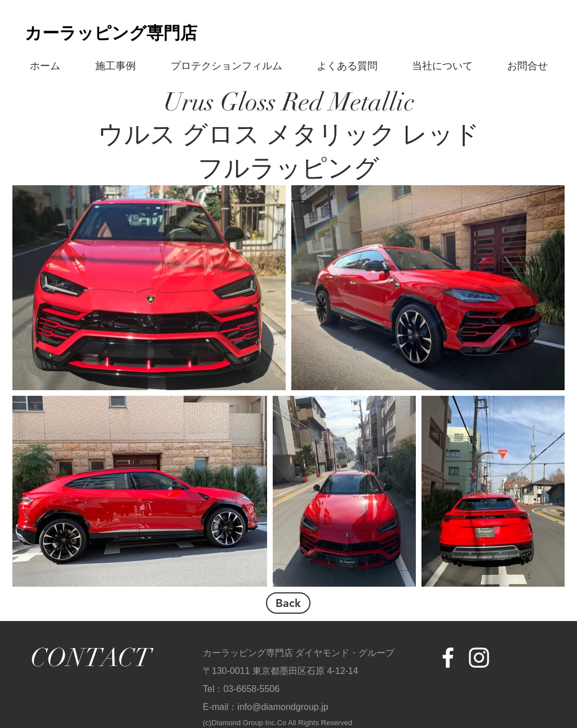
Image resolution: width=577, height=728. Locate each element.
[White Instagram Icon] (479, 658)
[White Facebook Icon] (448, 658)
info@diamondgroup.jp (283, 707)
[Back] (288, 603)
